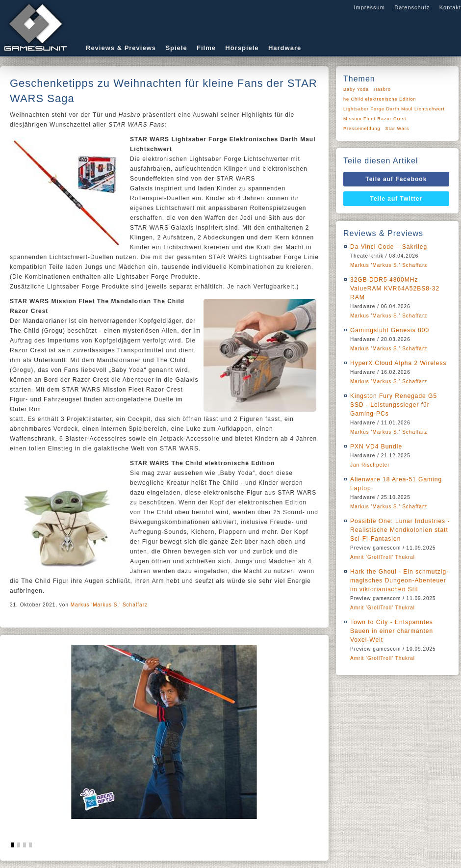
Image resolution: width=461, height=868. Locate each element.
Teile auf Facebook (396, 179)
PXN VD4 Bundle (376, 447)
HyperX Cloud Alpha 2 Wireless (398, 363)
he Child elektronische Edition (380, 99)
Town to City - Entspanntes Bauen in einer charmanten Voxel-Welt (392, 631)
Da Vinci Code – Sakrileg (389, 247)
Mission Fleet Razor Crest (375, 119)
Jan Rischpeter (370, 465)
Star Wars (397, 129)
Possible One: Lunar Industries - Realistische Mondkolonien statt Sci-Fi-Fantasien (400, 530)
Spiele (176, 48)
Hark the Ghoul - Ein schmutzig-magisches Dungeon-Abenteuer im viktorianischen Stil (399, 580)
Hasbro (382, 89)
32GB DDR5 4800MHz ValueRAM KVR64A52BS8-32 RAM (395, 289)
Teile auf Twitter (397, 199)
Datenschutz (412, 7)
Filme (206, 48)
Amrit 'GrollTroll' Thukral (383, 557)
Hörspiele (242, 48)
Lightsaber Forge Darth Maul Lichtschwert (394, 109)
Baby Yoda (356, 89)
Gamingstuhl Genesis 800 (390, 330)
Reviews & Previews (121, 48)
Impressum (369, 7)
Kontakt (450, 7)
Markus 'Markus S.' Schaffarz (109, 605)
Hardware (285, 48)
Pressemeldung (362, 129)
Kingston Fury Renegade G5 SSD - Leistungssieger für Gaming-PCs (394, 405)
